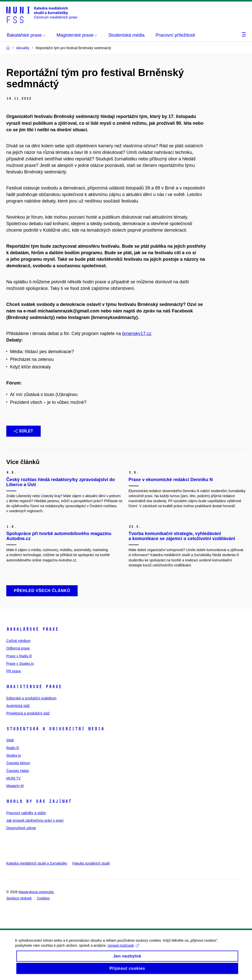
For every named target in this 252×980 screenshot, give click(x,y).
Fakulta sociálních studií (91, 863)
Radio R (13, 748)
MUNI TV (13, 778)
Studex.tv (14, 755)
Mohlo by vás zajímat (39, 801)
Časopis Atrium (18, 763)
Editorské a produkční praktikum (31, 698)
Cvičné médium (18, 641)
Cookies (43, 898)
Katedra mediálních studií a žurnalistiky (37, 863)
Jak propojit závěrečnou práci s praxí (35, 820)
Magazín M (15, 786)
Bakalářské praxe (32, 629)
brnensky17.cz (137, 334)
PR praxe (14, 671)
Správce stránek (19, 898)
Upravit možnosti (123, 949)
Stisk (10, 740)
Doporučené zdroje (21, 828)
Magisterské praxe (34, 687)
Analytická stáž (18, 706)
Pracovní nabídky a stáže (26, 813)
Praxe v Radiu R (19, 656)
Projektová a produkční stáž (28, 713)
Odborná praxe (18, 648)
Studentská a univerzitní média (55, 729)
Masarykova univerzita (36, 892)
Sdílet (23, 431)
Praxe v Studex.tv (20, 664)
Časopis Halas (18, 771)
